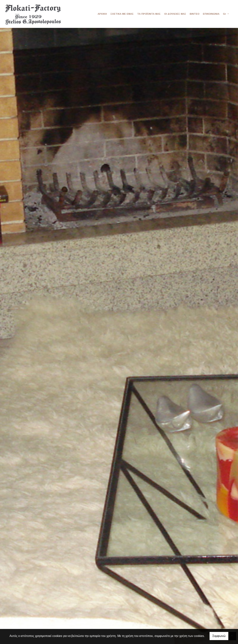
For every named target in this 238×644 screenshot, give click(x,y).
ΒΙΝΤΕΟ (194, 14)
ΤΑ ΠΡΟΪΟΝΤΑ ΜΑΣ (149, 14)
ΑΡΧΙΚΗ (102, 14)
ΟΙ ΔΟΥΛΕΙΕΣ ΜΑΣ (175, 14)
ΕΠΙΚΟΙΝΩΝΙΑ (211, 14)
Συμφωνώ (219, 636)
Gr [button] (225, 14)
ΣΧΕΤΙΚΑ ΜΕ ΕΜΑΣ (122, 14)
